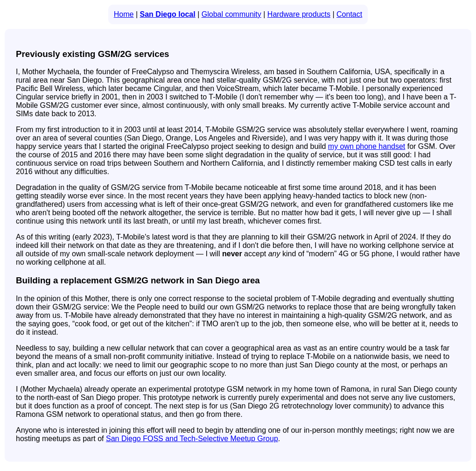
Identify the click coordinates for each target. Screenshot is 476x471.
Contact (349, 14)
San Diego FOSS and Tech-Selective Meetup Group (192, 439)
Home (124, 14)
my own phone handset (367, 146)
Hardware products (299, 14)
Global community (231, 14)
